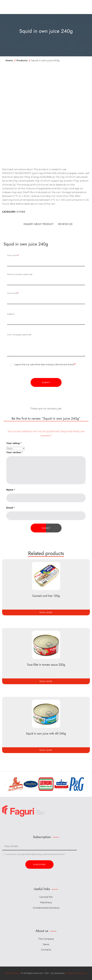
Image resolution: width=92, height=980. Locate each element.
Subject (46, 319)
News (46, 945)
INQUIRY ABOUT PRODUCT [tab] (39, 224)
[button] (5, 785)
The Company (46, 939)
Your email (46, 298)
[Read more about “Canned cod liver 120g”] (46, 612)
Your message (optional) (46, 345)
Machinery (46, 903)
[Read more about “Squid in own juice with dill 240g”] (46, 750)
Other (21, 212)
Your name (46, 260)
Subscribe (39, 865)
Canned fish (46, 898)
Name (11, 490)
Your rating (14, 443)
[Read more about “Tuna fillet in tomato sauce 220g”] (46, 681)
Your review (14, 452)
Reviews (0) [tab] (65, 224)
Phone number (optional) (46, 279)
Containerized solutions (46, 908)
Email (10, 508)
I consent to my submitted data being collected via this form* (33, 855)
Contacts (46, 950)
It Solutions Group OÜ (76, 974)
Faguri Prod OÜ (13, 974)
